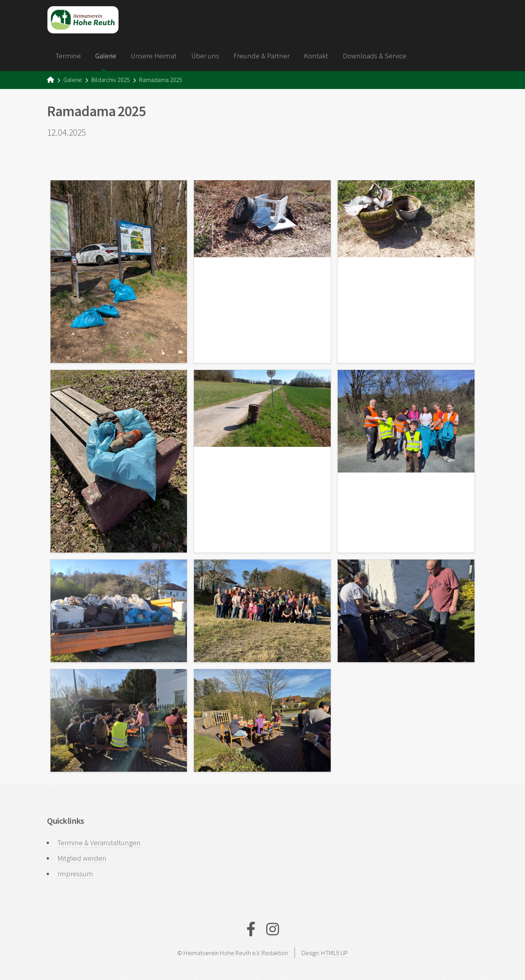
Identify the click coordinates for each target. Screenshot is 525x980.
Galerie (106, 56)
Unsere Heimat (153, 56)
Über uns (205, 56)
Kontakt (316, 56)
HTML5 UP (334, 953)
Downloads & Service (375, 56)
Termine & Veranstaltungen (99, 843)
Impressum (75, 874)
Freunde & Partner (262, 56)
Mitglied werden (82, 858)
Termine (68, 56)
